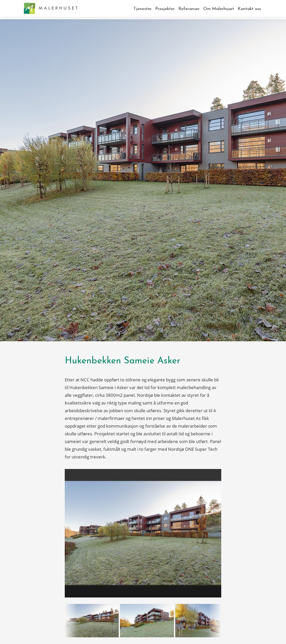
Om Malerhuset (219, 9)
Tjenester (142, 9)
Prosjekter (165, 9)
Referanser (189, 9)
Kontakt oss (249, 9)
